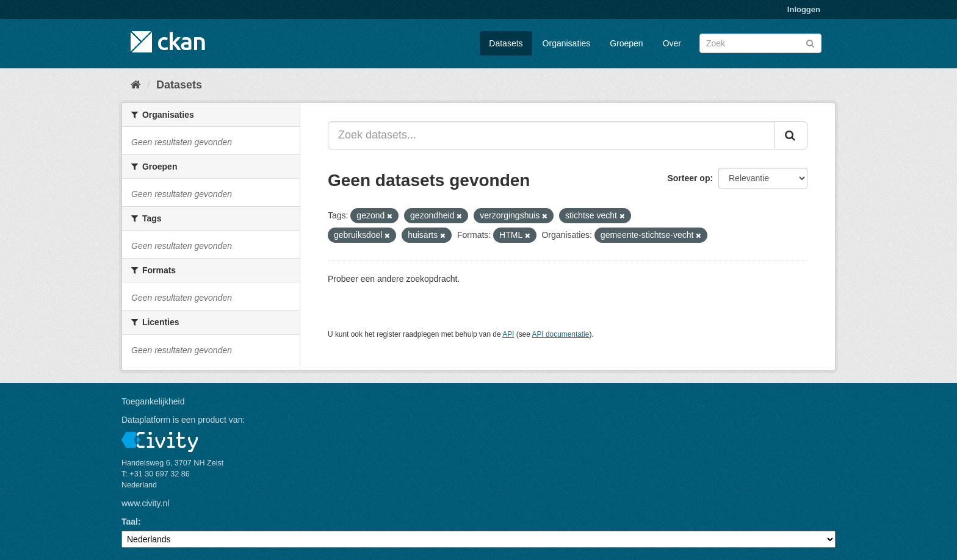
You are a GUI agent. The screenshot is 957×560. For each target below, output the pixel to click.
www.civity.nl (145, 503)
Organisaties (567, 43)
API (508, 334)
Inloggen (804, 9)
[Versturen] (810, 42)
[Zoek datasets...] (551, 135)
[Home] (136, 85)
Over (672, 43)
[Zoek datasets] (760, 43)
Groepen (626, 43)
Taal (130, 522)
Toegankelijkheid (153, 401)
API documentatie (561, 334)
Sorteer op (688, 178)
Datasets (506, 43)
